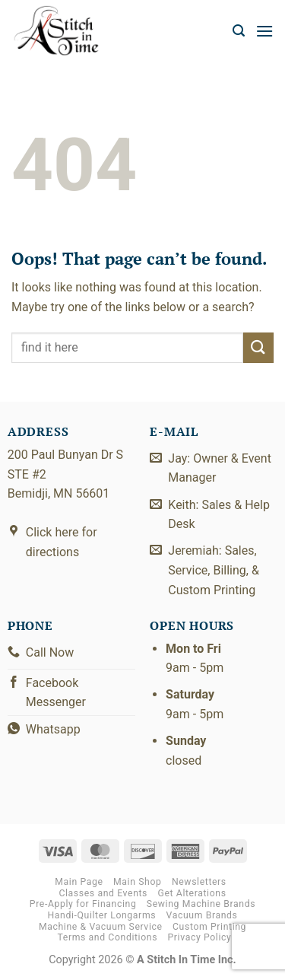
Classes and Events (103, 893)
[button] (239, 31)
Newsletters (199, 882)
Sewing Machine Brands (201, 904)
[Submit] (258, 347)
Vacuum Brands (202, 915)
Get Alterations (192, 893)
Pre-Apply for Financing (83, 904)
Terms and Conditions (107, 937)
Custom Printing (209, 927)
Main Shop (137, 882)
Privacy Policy (200, 937)
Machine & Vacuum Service (101, 927)
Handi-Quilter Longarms (101, 915)
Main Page (79, 882)
